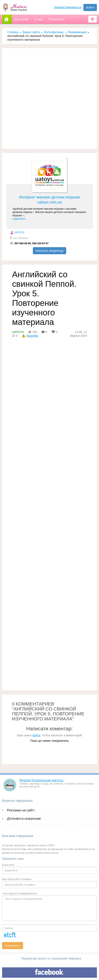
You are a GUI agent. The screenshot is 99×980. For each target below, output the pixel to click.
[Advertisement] (49, 98)
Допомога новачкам (24, 818)
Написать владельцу (49, 251)
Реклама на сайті (21, 810)
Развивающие (77, 32)
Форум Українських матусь (41, 780)
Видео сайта (31, 32)
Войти (90, 7)
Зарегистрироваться (68, 7)
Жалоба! (32, 336)
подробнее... (20, 219)
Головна (13, 32)
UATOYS (17, 232)
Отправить (13, 945)
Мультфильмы (54, 32)
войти (36, 735)
